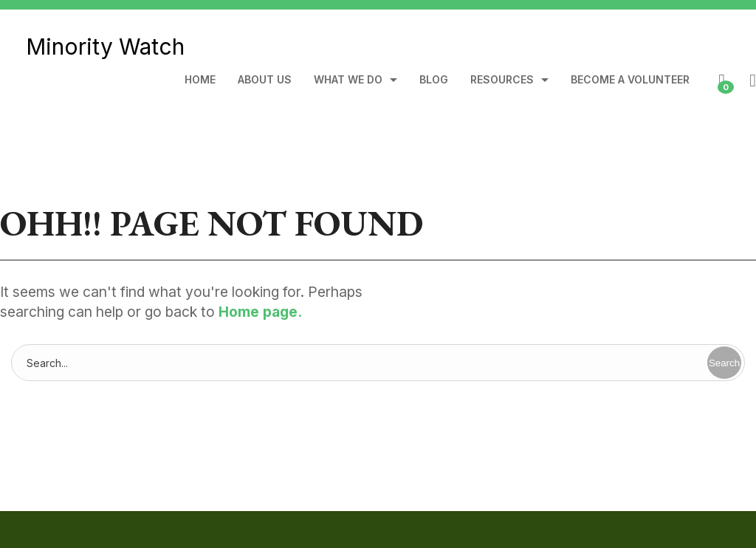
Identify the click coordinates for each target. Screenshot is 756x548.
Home (200, 80)
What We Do (348, 80)
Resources (502, 80)
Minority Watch (105, 47)
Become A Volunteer (630, 80)
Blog (434, 80)
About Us (265, 80)
